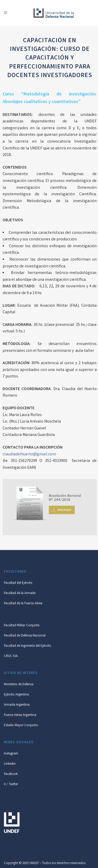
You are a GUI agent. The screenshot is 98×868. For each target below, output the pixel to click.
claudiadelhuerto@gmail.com (29, 454)
